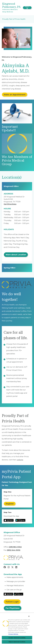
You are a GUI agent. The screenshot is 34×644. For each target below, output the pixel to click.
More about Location (16, 255)
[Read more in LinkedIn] (17, 567)
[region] (17, 628)
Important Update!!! (10, 128)
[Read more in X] (13, 567)
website (20, 460)
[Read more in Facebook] (5, 567)
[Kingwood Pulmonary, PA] (12, 8)
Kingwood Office (11, 186)
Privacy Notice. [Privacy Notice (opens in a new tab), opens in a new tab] (13, 634)
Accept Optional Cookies (17, 638)
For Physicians (13, 608)
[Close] (29, 616)
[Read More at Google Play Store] (18, 594)
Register (10, 504)
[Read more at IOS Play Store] (9, 520)
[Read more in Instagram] (9, 567)
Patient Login (12, 602)
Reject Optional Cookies (17, 642)
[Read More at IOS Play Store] (8, 594)
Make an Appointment (15, 95)
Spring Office (10, 268)
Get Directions (10, 204)
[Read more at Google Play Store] (20, 520)
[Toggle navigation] (27, 8)
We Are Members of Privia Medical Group (17, 160)
